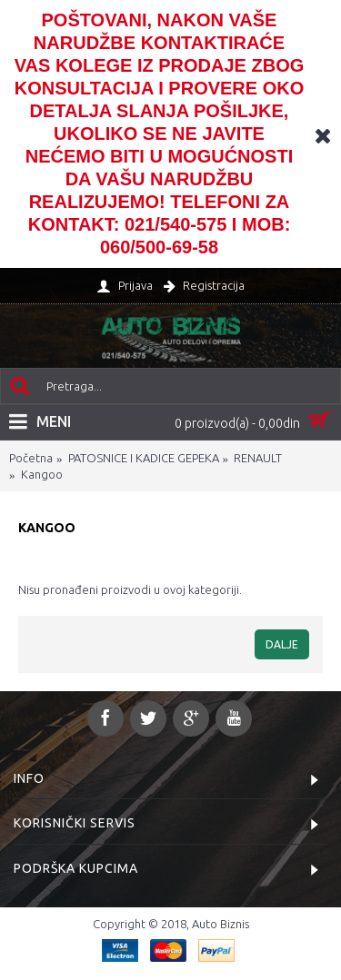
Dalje (282, 644)
